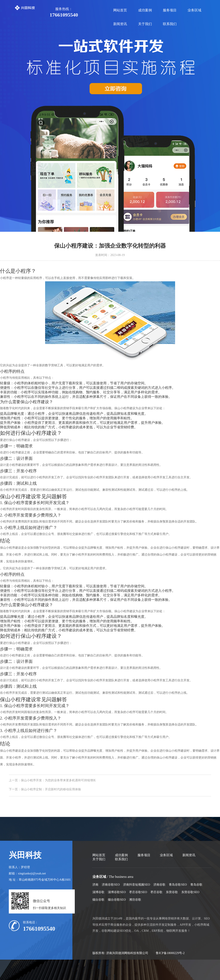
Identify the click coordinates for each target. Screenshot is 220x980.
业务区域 (194, 10)
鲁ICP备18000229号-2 (170, 953)
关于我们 (145, 24)
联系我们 (170, 24)
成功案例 (145, 10)
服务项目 (170, 10)
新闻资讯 (120, 24)
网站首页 (120, 10)
